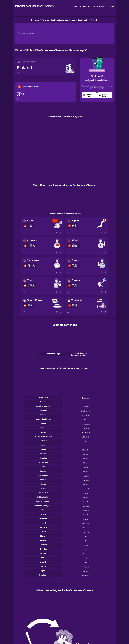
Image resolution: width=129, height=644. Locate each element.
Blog (89, 6)
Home (36, 20)
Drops (75, 6)
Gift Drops (110, 6)
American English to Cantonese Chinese (58, 20)
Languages (82, 6)
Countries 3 (83, 20)
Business (102, 6)
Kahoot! (95, 6)
